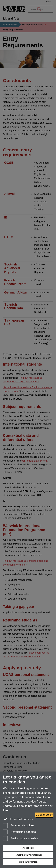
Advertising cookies (19, 832)
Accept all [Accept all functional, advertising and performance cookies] (28, 848)
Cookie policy (44, 815)
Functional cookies (19, 826)
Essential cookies (18, 819)
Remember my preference (28, 855)
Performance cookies (21, 839)
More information (28, 862)
